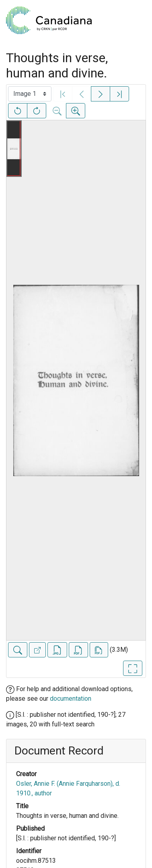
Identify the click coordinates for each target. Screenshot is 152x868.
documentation (71, 699)
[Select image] (30, 94)
